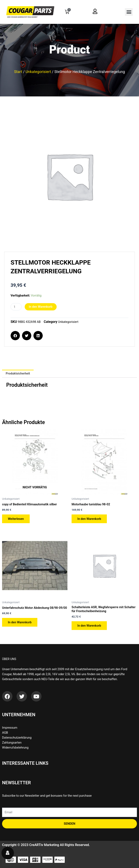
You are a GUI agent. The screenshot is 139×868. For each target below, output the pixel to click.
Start (18, 72)
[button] (129, 12)
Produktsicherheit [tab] (18, 373)
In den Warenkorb (41, 307)
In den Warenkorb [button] (89, 519)
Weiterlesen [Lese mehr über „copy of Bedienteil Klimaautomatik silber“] (16, 519)
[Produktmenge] (16, 307)
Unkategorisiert (38, 72)
